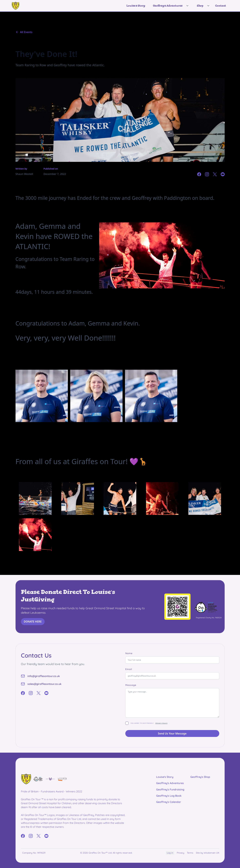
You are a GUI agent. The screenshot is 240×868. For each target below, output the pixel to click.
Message (131, 685)
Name (129, 653)
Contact (221, 6)
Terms (190, 853)
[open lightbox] (35, 498)
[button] (170, 6)
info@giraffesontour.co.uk (44, 676)
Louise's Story (136, 6)
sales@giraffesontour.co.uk (44, 684)
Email (129, 669)
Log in (170, 853)
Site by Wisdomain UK (208, 853)
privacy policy (161, 723)
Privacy (181, 853)
